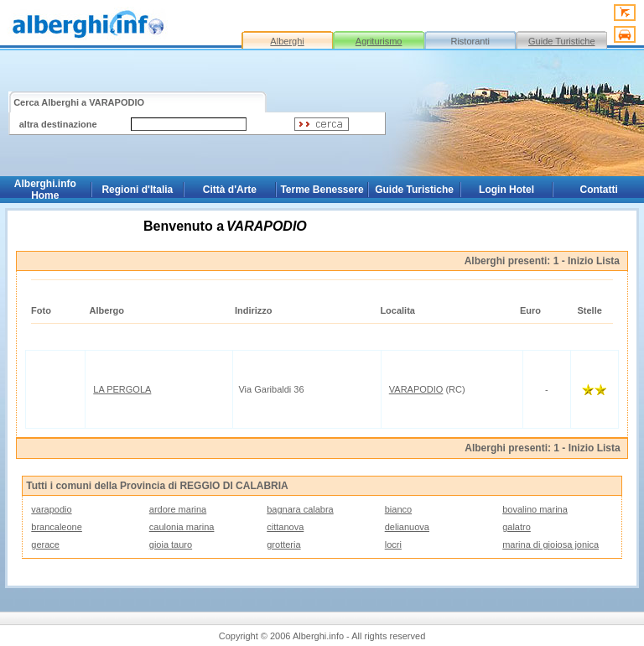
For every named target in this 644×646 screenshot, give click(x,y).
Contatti (599, 190)
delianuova (407, 527)
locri (393, 544)
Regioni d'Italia (137, 190)
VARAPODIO (416, 389)
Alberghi (287, 41)
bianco (398, 509)
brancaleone (57, 527)
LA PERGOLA (122, 389)
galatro (517, 527)
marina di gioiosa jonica (551, 544)
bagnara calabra (300, 509)
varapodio (51, 509)
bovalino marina (535, 509)
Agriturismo (379, 41)
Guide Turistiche (561, 41)
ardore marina (178, 509)
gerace (45, 544)
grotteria (283, 544)
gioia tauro (171, 544)
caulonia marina (182, 527)
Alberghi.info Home (45, 190)
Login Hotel (506, 190)
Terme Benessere (322, 190)
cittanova (285, 527)
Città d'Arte (230, 190)
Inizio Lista (594, 261)
